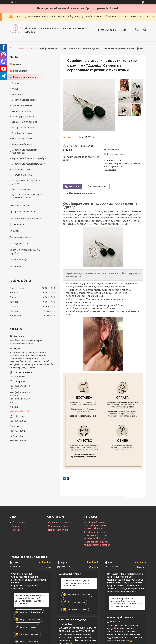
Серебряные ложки (22, 133)
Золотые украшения (23, 139)
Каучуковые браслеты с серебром (30, 158)
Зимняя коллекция (22, 189)
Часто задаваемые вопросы (26, 218)
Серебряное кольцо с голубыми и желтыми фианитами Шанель (96, 535)
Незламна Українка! (22, 175)
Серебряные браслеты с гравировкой (25, 151)
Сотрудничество (19, 244)
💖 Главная (16, 64)
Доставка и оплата (20, 237)
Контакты (15, 266)
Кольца (16, 89)
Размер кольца (18, 260)
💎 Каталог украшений (23, 77)
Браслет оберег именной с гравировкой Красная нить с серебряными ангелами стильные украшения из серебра (126, 602)
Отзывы (14, 231)
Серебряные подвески (24, 100)
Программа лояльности (23, 212)
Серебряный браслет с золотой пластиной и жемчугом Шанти (96, 525)
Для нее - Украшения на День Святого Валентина (27, 196)
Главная (16, 526)
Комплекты (18, 94)
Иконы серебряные (22, 144)
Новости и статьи (20, 205)
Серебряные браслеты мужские (29, 164)
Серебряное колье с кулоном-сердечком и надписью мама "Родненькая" (77, 583)
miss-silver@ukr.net (19, 411)
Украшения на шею (22, 111)
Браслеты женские (22, 105)
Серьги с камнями (27, 48)
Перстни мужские (21, 169)
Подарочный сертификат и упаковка (26, 182)
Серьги (16, 83)
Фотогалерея (17, 224)
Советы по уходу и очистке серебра (25, 251)
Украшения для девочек (25, 122)
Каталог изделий (107, 30)
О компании (19, 522)
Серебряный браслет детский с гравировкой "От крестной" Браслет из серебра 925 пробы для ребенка (30, 599)
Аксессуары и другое (23, 116)
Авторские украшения (23, 128)
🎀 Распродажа (18, 71)
